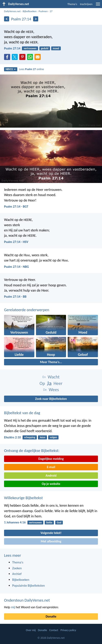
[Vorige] (7, 19)
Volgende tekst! (51, 533)
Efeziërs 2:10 (12, 437)
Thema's (72, 4)
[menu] (98, 6)
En (44, 377)
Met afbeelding (51, 541)
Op (42, 383)
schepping (30, 437)
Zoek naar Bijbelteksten (51, 399)
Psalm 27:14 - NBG (16, 267)
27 (51, 11)
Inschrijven (86, 4)
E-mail (51, 467)
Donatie (51, 616)
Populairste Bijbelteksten (29, 586)
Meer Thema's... (51, 362)
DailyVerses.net (12, 11)
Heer (58, 383)
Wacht (54, 377)
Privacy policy (68, 630)
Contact (54, 630)
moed (56, 48)
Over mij (31, 630)
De (45, 390)
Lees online (31, 69)
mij (13, 607)
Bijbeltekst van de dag (22, 413)
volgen (53, 437)
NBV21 (11, 69)
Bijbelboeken (29, 11)
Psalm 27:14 (12, 48)
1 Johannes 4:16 (15, 522)
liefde (49, 523)
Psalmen (43, 11)
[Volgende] (36, 19)
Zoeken (17, 568)
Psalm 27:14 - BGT (16, 206)
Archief (17, 574)
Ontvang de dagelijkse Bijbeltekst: (32, 451)
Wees (54, 390)
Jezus (42, 437)
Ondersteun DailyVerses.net (27, 600)
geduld (45, 48)
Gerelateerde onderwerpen (27, 310)
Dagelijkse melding (51, 459)
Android (51, 475)
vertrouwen (30, 48)
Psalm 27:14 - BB (15, 297)
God (59, 523)
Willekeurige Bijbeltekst (23, 498)
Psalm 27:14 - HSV (16, 242)
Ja (49, 383)
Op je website (51, 484)
